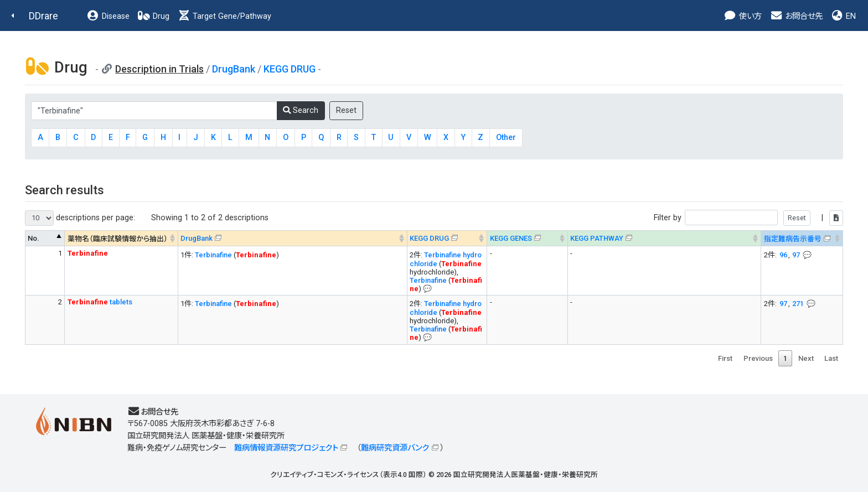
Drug (153, 16)
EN (843, 16)
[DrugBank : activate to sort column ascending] (292, 238)
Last (831, 358)
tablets (100, 302)
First (725, 358)
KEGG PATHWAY (597, 238)
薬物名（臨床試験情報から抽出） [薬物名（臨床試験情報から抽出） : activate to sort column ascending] (118, 239)
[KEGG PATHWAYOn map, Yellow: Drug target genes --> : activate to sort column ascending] (664, 238)
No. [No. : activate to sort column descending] (33, 238)
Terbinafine (213, 255)
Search (301, 110)
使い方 (743, 16)
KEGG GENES (511, 238)
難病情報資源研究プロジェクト (286, 448)
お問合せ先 (796, 16)
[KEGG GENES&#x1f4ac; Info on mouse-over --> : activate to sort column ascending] (527, 238)
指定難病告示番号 (793, 239)
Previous (758, 358)
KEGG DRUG (290, 69)
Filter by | (748, 218)
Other (506, 138)
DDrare (43, 16)
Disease (108, 16)
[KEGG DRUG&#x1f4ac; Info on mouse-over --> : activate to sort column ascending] (447, 238)
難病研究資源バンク (395, 448)
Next (806, 358)
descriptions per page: (80, 218)
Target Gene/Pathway (224, 16)
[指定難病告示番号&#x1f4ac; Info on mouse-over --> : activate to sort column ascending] (802, 238)
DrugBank (234, 69)
